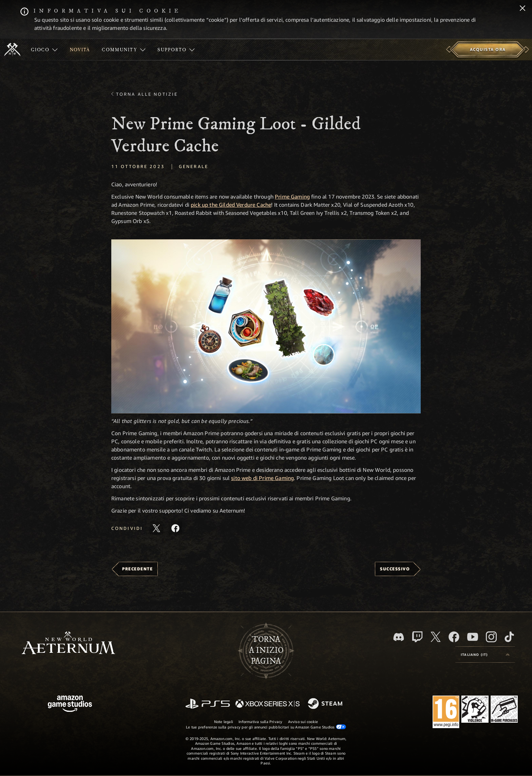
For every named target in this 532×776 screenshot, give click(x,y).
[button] (266, 326)
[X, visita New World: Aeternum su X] (436, 637)
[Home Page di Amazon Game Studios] (70, 705)
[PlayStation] (208, 704)
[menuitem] (44, 50)
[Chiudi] (522, 9)
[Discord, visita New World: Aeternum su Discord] (399, 637)
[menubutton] (485, 654)
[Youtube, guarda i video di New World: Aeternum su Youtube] (473, 637)
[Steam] (326, 704)
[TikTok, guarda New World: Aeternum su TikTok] (509, 637)
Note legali (224, 722)
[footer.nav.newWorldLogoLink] (68, 643)
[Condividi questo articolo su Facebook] (175, 528)
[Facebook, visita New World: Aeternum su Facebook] (454, 637)
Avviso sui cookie (303, 722)
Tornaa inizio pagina (266, 650)
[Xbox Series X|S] (268, 704)
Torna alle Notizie (147, 94)
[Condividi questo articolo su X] (156, 528)
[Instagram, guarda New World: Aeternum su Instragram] (491, 637)
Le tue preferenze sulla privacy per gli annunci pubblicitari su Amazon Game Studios (266, 727)
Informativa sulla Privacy (261, 722)
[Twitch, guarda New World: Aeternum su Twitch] (417, 637)
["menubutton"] (44, 50)
